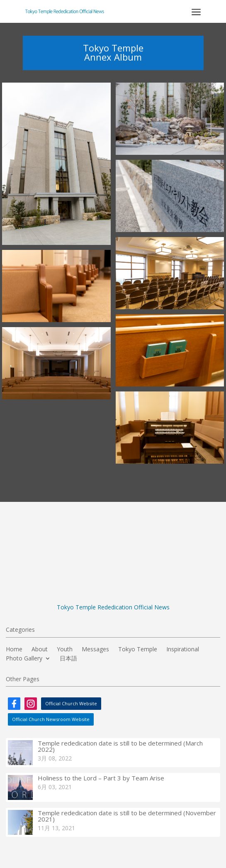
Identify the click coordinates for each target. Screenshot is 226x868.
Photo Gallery (24, 659)
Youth (65, 650)
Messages (95, 650)
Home (14, 650)
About (40, 650)
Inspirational (183, 650)
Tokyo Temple (138, 650)
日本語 (68, 659)
